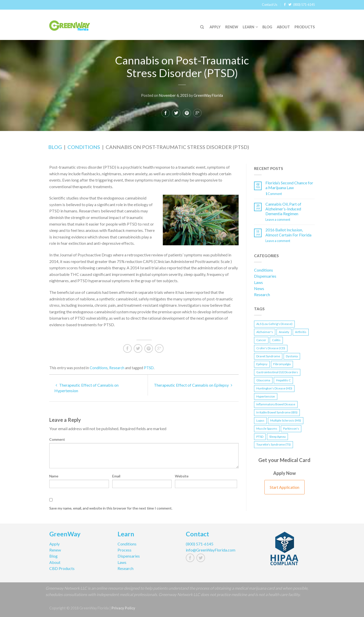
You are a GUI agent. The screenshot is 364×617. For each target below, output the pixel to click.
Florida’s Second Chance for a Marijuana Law (289, 185)
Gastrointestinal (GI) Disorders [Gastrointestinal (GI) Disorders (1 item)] (277, 372)
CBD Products (62, 568)
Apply (215, 27)
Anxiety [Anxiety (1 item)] (284, 332)
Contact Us (270, 5)
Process (124, 550)
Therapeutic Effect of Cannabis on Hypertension (86, 388)
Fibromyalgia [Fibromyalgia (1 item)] (282, 364)
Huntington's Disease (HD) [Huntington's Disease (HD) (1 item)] (274, 388)
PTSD (149, 368)
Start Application (285, 487)
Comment (57, 439)
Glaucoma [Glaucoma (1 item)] (263, 380)
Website (182, 476)
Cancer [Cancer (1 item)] (261, 340)
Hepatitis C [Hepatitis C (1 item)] (283, 380)
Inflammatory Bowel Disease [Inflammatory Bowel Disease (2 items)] (276, 404)
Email (116, 476)
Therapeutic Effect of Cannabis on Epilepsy (193, 385)
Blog (267, 27)
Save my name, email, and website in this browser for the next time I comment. (111, 508)
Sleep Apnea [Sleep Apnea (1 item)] (277, 437)
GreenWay (65, 535)
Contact (197, 535)
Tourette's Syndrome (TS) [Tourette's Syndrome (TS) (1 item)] (274, 444)
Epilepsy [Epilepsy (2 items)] (262, 364)
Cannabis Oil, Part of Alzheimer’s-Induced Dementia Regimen (283, 209)
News (259, 288)
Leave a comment (278, 219)
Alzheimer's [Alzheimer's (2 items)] (265, 332)
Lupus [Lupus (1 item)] (260, 420)
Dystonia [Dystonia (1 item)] (292, 356)
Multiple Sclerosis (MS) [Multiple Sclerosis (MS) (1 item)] (286, 420)
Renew (232, 27)
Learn (248, 27)
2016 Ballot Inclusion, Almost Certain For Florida (288, 232)
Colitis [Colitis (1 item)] (276, 340)
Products (305, 27)
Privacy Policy (123, 608)
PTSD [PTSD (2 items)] (260, 437)
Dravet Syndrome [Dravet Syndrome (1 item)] (268, 356)
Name (54, 476)
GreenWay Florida (208, 95)
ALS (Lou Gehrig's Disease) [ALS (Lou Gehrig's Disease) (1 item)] (274, 324)
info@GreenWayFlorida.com (211, 550)
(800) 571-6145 (304, 5)
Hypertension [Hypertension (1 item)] (266, 396)
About (283, 27)
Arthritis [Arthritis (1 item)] (301, 332)
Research (117, 368)
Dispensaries (265, 276)
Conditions (84, 147)
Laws (258, 282)
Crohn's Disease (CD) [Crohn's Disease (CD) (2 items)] (271, 348)
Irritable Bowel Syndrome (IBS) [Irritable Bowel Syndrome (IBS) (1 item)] (277, 412)
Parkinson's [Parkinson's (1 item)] (291, 428)
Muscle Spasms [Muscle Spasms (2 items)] (267, 428)
